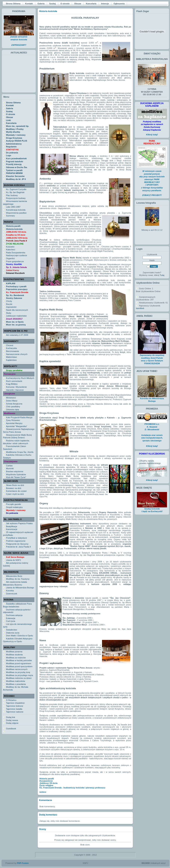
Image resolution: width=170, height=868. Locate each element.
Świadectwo (12, 630)
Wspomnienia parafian (16, 213)
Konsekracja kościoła (16, 210)
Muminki (10, 468)
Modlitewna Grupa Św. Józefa (20, 452)
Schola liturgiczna (14, 404)
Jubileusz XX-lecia (48, 783)
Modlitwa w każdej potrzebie (19, 660)
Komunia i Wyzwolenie (16, 387)
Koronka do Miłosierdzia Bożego (152, 399)
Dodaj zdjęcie (12, 723)
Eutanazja (11, 618)
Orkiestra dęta (12, 410)
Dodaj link (11, 717)
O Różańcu (11, 700)
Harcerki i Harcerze (15, 390)
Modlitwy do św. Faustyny (18, 579)
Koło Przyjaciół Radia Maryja (19, 417)
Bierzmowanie (12, 351)
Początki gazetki (13, 504)
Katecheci (11, 250)
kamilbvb (140, 308)
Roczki (9, 304)
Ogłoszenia (119, 4)
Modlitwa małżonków (15, 681)
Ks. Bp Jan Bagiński (15, 192)
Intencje (105, 4)
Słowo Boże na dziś (15, 485)
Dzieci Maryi (12, 401)
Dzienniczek (12, 594)
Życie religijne (46, 785)
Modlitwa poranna (14, 652)
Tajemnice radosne (15, 712)
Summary (10, 216)
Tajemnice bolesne (15, 706)
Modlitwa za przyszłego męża (20, 675)
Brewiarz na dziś (14, 488)
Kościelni (10, 247)
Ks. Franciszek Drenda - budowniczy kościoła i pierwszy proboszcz (72, 788)
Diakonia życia (13, 633)
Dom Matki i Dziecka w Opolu (20, 636)
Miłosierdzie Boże (14, 576)
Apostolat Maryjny (14, 423)
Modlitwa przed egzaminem (19, 663)
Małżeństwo (11, 357)
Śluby (9, 313)
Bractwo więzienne (15, 471)
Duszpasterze (46, 781)
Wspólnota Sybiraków (16, 474)
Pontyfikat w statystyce (16, 538)
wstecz (43, 792)
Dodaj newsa (12, 720)
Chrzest (10, 345)
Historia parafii (47, 779)
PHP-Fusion (23, 863)
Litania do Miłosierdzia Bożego (20, 588)
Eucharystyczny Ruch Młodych (20, 378)
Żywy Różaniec (13, 420)
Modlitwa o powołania (16, 684)
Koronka (10, 591)
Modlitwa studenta (14, 655)
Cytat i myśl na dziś (15, 494)
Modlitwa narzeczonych (17, 669)
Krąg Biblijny (12, 384)
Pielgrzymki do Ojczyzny (17, 544)
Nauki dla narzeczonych (17, 310)
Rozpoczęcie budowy (16, 198)
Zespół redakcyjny (14, 507)
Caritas (9, 466)
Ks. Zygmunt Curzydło (16, 189)
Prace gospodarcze (15, 261)
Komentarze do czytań (16, 491)
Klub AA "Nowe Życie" (16, 477)
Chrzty (9, 301)
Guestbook (11, 729)
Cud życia (11, 621)
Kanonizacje (12, 529)
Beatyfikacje (12, 526)
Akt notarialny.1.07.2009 (17, 335)
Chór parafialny (13, 407)
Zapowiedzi (11, 307)
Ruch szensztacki (14, 381)
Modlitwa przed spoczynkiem (19, 666)
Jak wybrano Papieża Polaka (19, 523)
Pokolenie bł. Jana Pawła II (18, 547)
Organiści (10, 258)
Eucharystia (11, 348)
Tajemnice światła (14, 709)
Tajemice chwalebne (15, 703)
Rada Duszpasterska (16, 253)
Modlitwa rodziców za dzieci (19, 678)
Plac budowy (12, 195)
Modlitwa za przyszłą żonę (18, 672)
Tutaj (162, 275)
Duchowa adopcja (14, 615)
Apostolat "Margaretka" (17, 426)
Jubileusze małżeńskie (16, 316)
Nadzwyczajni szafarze (17, 255)
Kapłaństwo (11, 360)
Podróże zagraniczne (16, 541)
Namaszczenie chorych (17, 354)
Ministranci (11, 398)
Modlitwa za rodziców (16, 658)
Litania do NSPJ (13, 560)
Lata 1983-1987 (13, 207)
